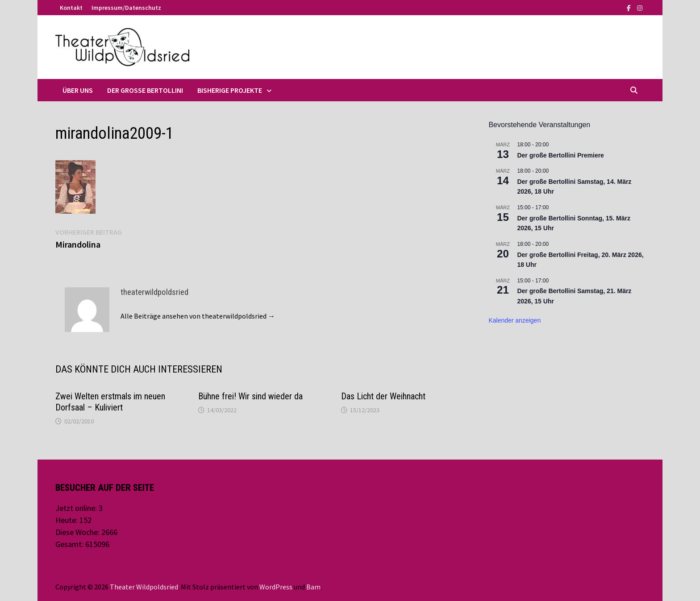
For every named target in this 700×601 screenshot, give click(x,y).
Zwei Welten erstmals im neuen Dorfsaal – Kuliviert (110, 402)
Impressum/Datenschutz (126, 8)
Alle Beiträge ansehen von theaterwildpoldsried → (198, 316)
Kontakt (71, 8)
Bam (313, 587)
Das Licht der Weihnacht (383, 396)
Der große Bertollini (145, 90)
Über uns (78, 90)
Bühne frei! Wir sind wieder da (250, 396)
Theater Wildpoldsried (144, 587)
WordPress (276, 587)
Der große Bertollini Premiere (560, 155)
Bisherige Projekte (230, 90)
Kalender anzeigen (515, 320)
